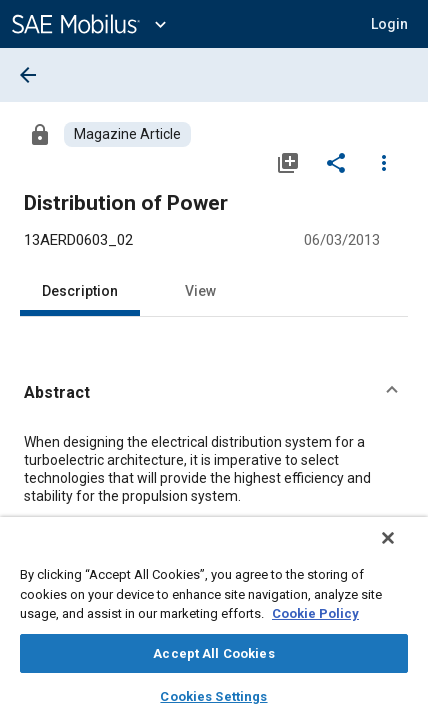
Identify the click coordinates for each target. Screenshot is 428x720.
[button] (389, 24)
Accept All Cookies (213, 653)
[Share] (336, 162)
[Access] (40, 134)
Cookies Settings (213, 696)
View (200, 291)
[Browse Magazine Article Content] (127, 134)
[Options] (384, 162)
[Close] (402, 551)
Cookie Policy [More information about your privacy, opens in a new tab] (315, 613)
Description (80, 291)
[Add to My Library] (288, 162)
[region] (214, 625)
